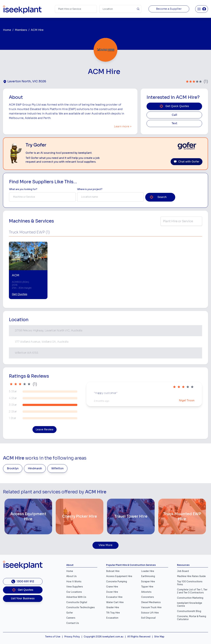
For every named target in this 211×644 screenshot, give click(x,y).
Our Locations (74, 592)
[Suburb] (120, 9)
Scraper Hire (148, 582)
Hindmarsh (35, 468)
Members (21, 30)
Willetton (57, 468)
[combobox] (42, 197)
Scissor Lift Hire (150, 613)
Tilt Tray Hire (113, 613)
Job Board (183, 571)
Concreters (148, 597)
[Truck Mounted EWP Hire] (182, 516)
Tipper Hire (147, 587)
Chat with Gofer (187, 162)
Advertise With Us (76, 597)
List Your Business (23, 598)
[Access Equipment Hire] (28, 516)
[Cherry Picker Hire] (80, 516)
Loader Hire (148, 571)
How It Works (74, 582)
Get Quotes (20, 294)
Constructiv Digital (77, 602)
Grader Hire (113, 607)
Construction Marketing (190, 598)
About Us (71, 576)
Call (174, 115)
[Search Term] (76, 9)
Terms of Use (53, 637)
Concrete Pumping (117, 582)
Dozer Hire (112, 592)
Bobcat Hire (113, 571)
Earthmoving (148, 576)
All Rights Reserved (139, 637)
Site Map (159, 637)
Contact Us (73, 623)
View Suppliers (75, 587)
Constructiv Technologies (81, 607)
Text (174, 123)
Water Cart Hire (115, 602)
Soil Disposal (148, 618)
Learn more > (123, 127)
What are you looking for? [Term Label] (23, 189)
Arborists (146, 592)
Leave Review (45, 430)
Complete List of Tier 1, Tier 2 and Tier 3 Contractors (192, 591)
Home (7, 30)
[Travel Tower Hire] (131, 516)
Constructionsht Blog (189, 611)
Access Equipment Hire (119, 576)
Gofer (70, 613)
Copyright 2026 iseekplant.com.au (104, 637)
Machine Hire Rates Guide (191, 576)
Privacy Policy (72, 637)
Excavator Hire (114, 597)
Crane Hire (112, 587)
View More (105, 545)
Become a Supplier (169, 9)
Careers (71, 618)
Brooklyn (13, 468)
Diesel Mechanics (151, 602)
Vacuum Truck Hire (151, 607)
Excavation (112, 618)
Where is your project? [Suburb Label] (90, 189)
